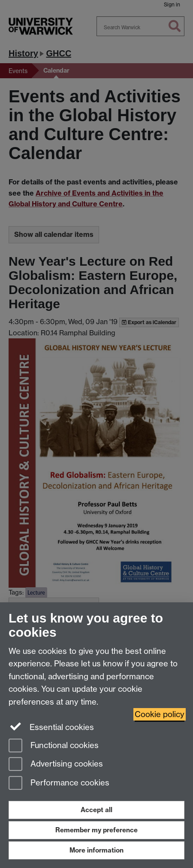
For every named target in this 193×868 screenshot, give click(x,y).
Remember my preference (96, 830)
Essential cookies (51, 727)
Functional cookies (54, 746)
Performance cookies (59, 784)
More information (96, 850)
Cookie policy (160, 714)
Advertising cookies (56, 765)
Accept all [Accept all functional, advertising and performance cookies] (96, 810)
